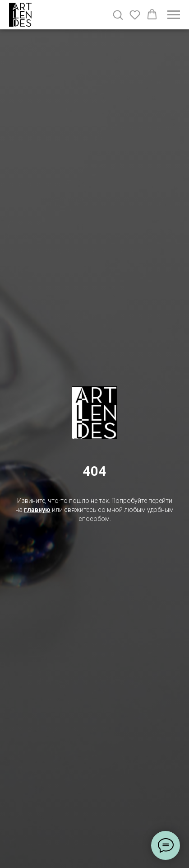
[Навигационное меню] (174, 15)
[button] (118, 14)
